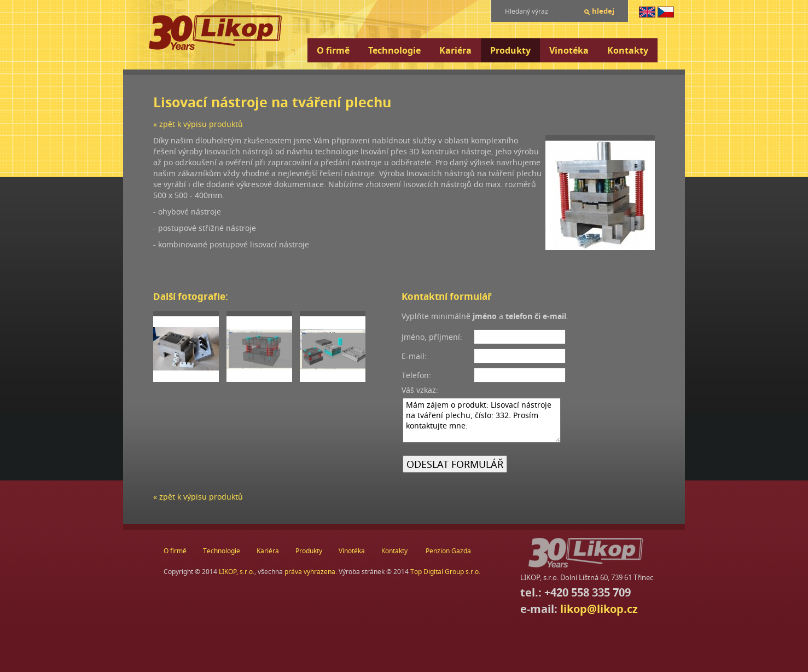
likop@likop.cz (599, 609)
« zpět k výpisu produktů (198, 124)
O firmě (333, 50)
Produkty (510, 50)
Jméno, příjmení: (432, 337)
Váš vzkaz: (420, 390)
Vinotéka (569, 50)
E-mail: (414, 356)
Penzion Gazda (448, 551)
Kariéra (455, 50)
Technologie (394, 50)
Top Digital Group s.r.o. (445, 572)
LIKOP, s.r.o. (237, 572)
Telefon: (416, 375)
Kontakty (628, 50)
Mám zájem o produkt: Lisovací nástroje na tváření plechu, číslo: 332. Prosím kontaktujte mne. (482, 420)
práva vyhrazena (310, 572)
